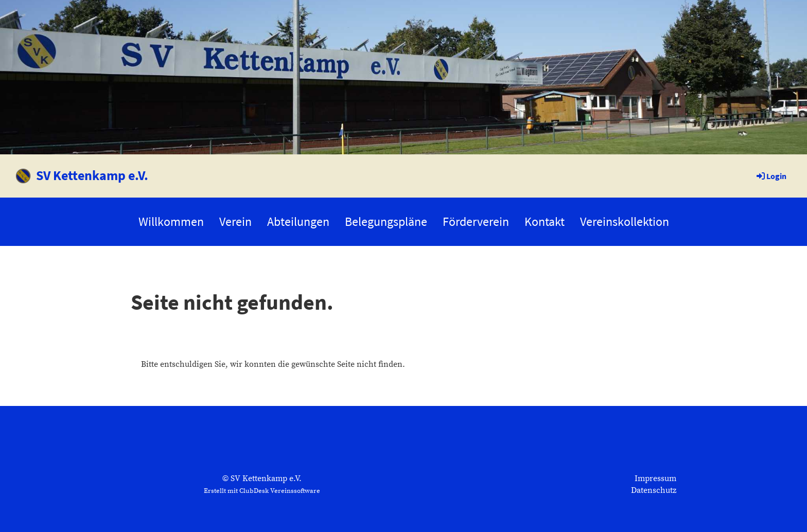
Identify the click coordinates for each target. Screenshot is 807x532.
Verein (235, 221)
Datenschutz (654, 490)
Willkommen (171, 221)
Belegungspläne (386, 221)
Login (771, 176)
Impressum (655, 478)
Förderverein (476, 221)
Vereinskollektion (625, 221)
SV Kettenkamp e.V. (92, 175)
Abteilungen (298, 221)
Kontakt (545, 221)
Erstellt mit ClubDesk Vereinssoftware (262, 491)
